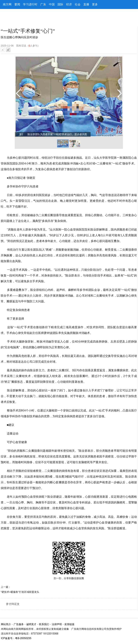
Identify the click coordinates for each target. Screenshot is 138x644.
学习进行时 (30, 4)
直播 (86, 4)
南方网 (7, 4)
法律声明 (57, 624)
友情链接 (69, 624)
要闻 (17, 4)
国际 (60, 4)
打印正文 (14, 604)
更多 (95, 4)
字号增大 (8, 50)
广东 (43, 4)
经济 (69, 4)
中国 (52, 4)
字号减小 (3, 50)
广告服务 (19, 624)
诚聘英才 (31, 624)
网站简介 (6, 624)
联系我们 (44, 624)
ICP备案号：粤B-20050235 (16, 638)
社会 (78, 4)
